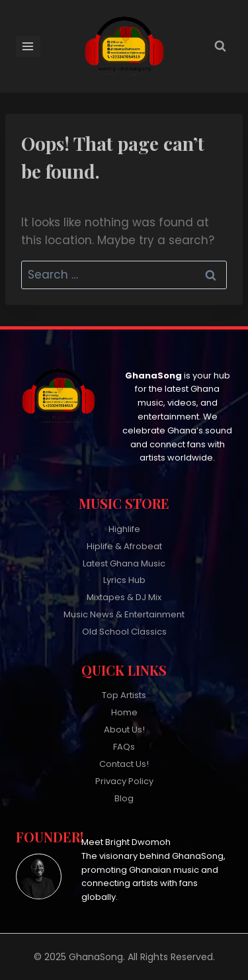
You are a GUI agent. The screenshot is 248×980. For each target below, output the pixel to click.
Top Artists (124, 695)
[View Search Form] (220, 46)
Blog (124, 798)
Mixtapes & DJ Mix (124, 597)
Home (124, 712)
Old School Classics (124, 632)
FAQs (124, 747)
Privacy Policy (124, 781)
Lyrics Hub (124, 580)
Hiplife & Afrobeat (124, 546)
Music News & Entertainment (124, 614)
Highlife (124, 529)
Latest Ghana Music (124, 563)
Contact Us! (124, 764)
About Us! (124, 730)
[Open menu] (28, 46)
